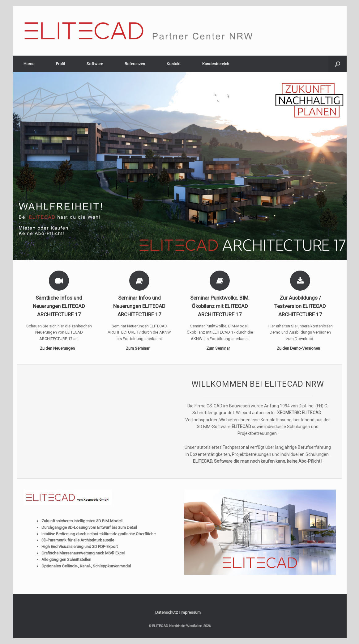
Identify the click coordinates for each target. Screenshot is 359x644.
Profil (60, 64)
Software (95, 64)
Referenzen (135, 64)
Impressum (191, 612)
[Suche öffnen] (338, 64)
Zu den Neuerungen (59, 348)
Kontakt (174, 64)
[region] (180, 166)
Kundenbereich (216, 64)
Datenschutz (167, 612)
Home (29, 64)
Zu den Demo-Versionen (300, 348)
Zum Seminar (139, 348)
